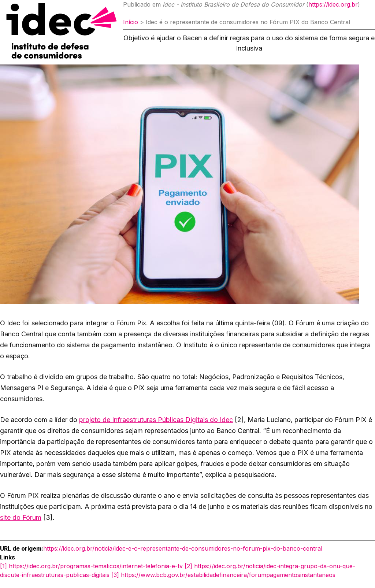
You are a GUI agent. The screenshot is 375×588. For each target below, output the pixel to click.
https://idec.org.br (333, 4)
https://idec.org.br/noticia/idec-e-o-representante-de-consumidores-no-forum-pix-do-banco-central (183, 548)
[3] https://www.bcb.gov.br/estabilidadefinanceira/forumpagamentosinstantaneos (223, 575)
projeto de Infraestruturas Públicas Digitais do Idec (156, 420)
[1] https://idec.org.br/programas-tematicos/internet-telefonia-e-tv (91, 566)
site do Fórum (21, 517)
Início (131, 22)
